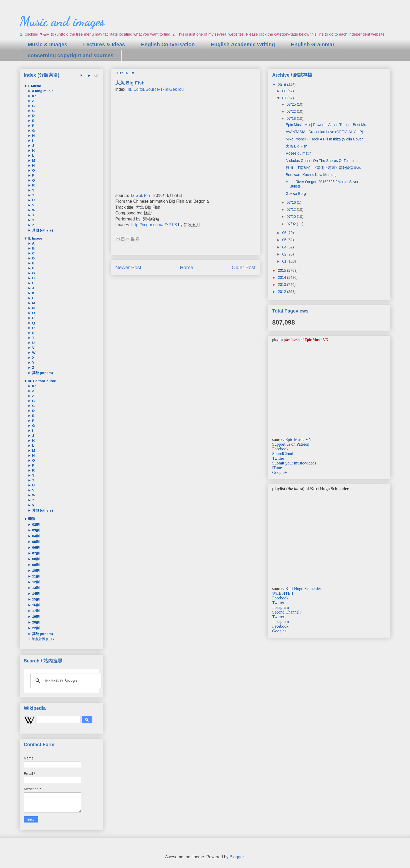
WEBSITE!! (283, 593)
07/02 (292, 224)
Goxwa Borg (296, 194)
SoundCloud (283, 454)
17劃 (35, 611)
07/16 (292, 202)
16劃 (35, 605)
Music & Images (47, 44)
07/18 (292, 118)
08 (285, 91)
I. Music (34, 86)
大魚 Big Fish (297, 146)
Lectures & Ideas (104, 44)
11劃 (35, 576)
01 (285, 261)
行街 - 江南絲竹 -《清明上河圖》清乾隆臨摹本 (323, 168)
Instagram (281, 607)
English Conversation (168, 44)
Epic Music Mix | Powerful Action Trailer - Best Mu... (328, 125)
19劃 (35, 617)
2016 (283, 85)
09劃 (35, 565)
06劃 (35, 548)
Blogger (237, 857)
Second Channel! (287, 612)
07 (285, 98)
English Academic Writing (243, 44)
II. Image (35, 238)
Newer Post (128, 267)
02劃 (35, 524)
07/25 (292, 104)
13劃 (35, 588)
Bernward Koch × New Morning (311, 175)
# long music (42, 91)
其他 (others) (42, 230)
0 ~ (34, 96)
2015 (283, 270)
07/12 (292, 209)
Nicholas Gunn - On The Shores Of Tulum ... (322, 161)
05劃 (35, 542)
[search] (65, 681)
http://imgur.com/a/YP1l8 (154, 225)
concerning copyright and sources (71, 55)
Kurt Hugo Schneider (303, 589)
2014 (283, 277)
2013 (283, 285)
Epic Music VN (298, 439)
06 (285, 233)
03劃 (35, 530)
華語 (31, 519)
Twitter (278, 458)
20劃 (35, 622)
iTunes (278, 468)
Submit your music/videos (294, 463)
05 (285, 240)
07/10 (292, 217)
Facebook (280, 449)
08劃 (35, 559)
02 (285, 254)
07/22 (292, 111)
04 (285, 247)
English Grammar (313, 44)
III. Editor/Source (42, 381)
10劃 (35, 571)
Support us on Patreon (291, 444)
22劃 (35, 628)
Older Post (244, 267)
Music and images (62, 21)
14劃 (35, 594)
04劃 (35, 536)
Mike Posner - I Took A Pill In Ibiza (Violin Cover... (326, 139)
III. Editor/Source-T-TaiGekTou (156, 89)
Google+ (280, 472)
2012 (283, 292)
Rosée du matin (299, 153)
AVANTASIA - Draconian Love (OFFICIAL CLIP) (324, 132)
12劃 (35, 582)
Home (187, 267)
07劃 (35, 553)
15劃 (35, 599)
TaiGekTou (140, 195)
